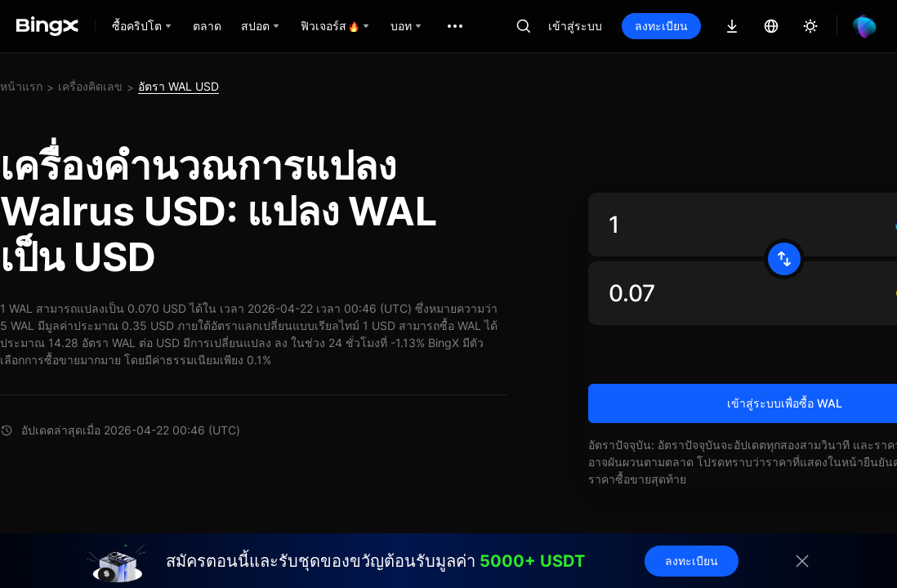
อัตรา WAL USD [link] (179, 86)
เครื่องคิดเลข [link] (90, 86)
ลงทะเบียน (661, 26)
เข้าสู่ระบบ (575, 26)
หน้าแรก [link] (21, 86)
